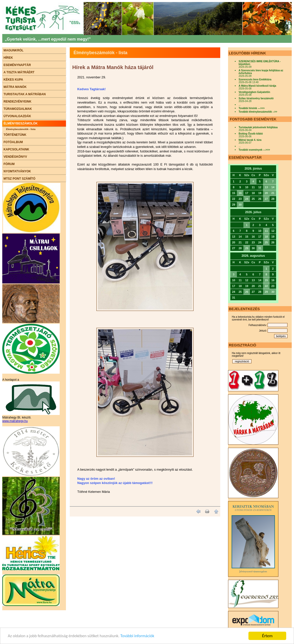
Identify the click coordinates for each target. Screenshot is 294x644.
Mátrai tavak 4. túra (250, 140)
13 (266, 187)
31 (260, 248)
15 (266, 280)
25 (266, 242)
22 (266, 286)
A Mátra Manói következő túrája (257, 86)
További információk (142, 636)
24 (247, 199)
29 (247, 248)
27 (266, 199)
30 (240, 205)
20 (266, 193)
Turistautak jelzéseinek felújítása (258, 127)
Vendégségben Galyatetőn (254, 92)
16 (240, 193)
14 (273, 187)
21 (273, 193)
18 (266, 237)
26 (247, 292)
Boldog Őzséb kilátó (251, 134)
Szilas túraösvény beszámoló (256, 98)
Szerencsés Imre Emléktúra (255, 79)
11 (266, 231)
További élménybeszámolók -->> (258, 112)
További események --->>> (254, 150)
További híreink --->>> (252, 108)
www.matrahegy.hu (15, 421)
